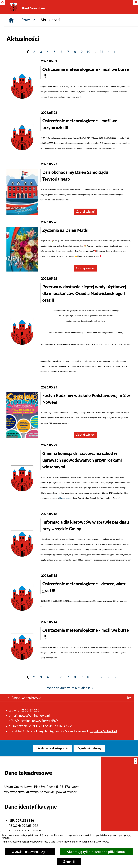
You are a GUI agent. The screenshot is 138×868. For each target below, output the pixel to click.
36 (101, 98)
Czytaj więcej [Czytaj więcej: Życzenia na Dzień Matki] (85, 314)
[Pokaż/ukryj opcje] (3, 3)
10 (89, 98)
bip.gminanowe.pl (66, 544)
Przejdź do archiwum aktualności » (69, 734)
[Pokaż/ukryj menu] (135, 3)
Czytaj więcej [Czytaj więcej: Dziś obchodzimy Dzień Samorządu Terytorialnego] (85, 258)
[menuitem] (53, 748)
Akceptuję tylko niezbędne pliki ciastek (97, 852)
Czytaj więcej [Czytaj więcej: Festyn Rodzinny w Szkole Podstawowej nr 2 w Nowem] (85, 481)
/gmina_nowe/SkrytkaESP (39, 41)
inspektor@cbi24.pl (103, 51)
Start (29, 66)
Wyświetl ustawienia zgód (30, 852)
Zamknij (69, 861)
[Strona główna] (11, 66)
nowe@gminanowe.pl (34, 35)
